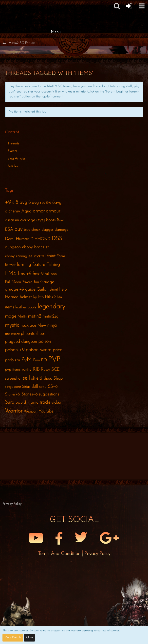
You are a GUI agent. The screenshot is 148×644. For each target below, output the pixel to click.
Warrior (14, 411)
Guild (41, 289)
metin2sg (50, 316)
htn (59, 297)
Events (12, 151)
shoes (48, 379)
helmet (53, 290)
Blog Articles (16, 159)
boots (51, 220)
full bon (51, 274)
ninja (52, 325)
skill (35, 387)
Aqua (26, 211)
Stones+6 (29, 394)
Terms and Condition (60, 554)
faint (51, 256)
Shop (58, 379)
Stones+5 (12, 394)
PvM (27, 360)
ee (30, 256)
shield (37, 378)
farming (24, 265)
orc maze (12, 334)
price (57, 350)
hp (35, 297)
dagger (47, 230)
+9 (8, 202)
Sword (21, 403)
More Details (13, 638)
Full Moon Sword (19, 282)
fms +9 (25, 274)
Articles (13, 166)
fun (36, 282)
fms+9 (38, 274)
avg (40, 220)
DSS (57, 239)
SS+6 (53, 387)
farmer (10, 265)
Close (29, 638)
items (9, 307)
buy (18, 229)
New (42, 326)
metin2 (35, 316)
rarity (27, 370)
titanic (33, 402)
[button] (117, 6)
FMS (11, 274)
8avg (57, 203)
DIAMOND (40, 239)
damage (61, 230)
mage (11, 316)
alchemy (12, 211)
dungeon (13, 247)
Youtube (46, 411)
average (28, 220)
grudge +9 (14, 289)
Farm (61, 256)
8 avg (21, 203)
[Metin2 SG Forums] (55, 5)
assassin (12, 220)
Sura (10, 402)
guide (30, 289)
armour (53, 211)
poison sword (39, 350)
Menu (56, 32)
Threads (13, 144)
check (36, 230)
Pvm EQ (40, 360)
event (40, 256)
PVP (54, 360)
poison (45, 342)
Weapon (30, 412)
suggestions (49, 394)
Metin (22, 317)
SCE (55, 370)
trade (45, 402)
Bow (60, 220)
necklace (28, 326)
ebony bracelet (35, 247)
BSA (9, 230)
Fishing (53, 265)
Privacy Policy (97, 554)
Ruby (45, 370)
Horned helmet (18, 297)
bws (27, 230)
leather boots (26, 307)
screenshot (13, 379)
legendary (51, 307)
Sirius (26, 387)
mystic (12, 325)
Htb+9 (50, 297)
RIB (36, 369)
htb (41, 297)
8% (49, 203)
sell (26, 378)
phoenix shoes (33, 334)
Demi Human (17, 239)
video (56, 402)
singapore (13, 387)
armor (39, 211)
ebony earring (16, 256)
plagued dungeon (21, 342)
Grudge (47, 282)
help (63, 289)
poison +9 (15, 350)
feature (39, 265)
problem (12, 360)
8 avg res (37, 203)
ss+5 (43, 387)
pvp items (13, 370)
